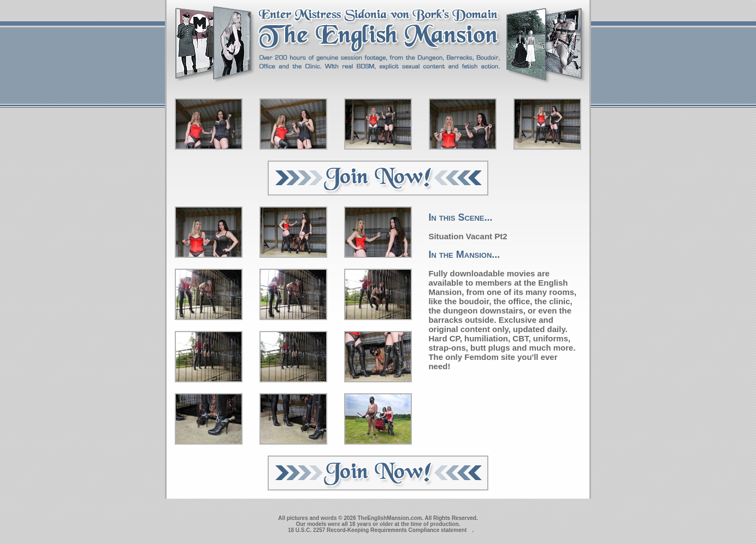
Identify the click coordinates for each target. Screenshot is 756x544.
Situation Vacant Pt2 (468, 236)
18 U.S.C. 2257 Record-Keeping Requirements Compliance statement (377, 530)
